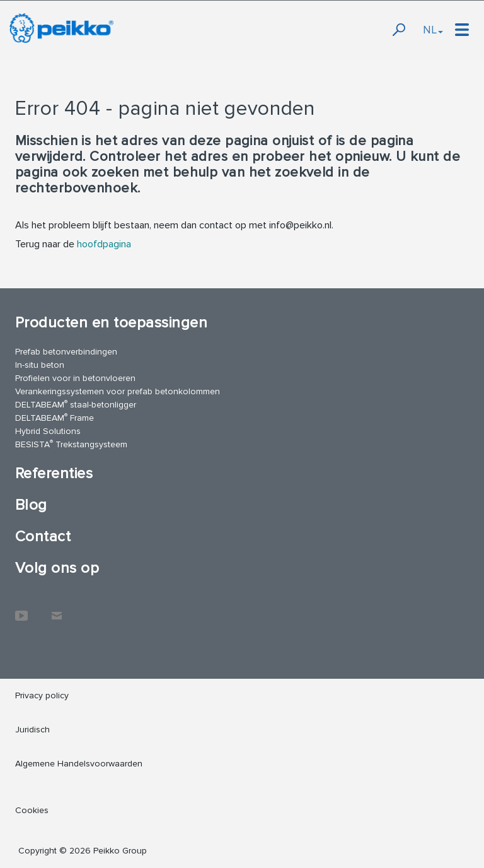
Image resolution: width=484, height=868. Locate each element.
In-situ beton (40, 365)
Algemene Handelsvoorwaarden (79, 764)
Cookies (32, 810)
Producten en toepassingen (111, 323)
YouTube (21, 609)
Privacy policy (42, 695)
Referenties (54, 473)
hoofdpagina (104, 244)
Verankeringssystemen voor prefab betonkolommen (118, 391)
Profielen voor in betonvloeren (75, 378)
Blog (31, 505)
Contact (43, 537)
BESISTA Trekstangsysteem (71, 444)
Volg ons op (57, 568)
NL (433, 30)
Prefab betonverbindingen (66, 352)
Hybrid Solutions (48, 431)
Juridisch (32, 730)
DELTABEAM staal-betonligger (76, 404)
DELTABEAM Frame (55, 417)
